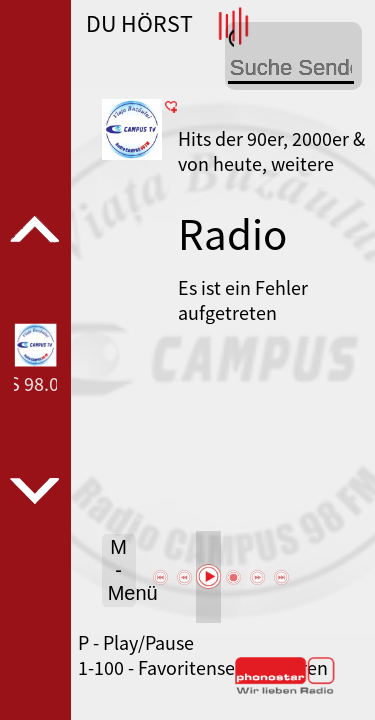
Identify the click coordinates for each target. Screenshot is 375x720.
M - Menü (122, 570)
